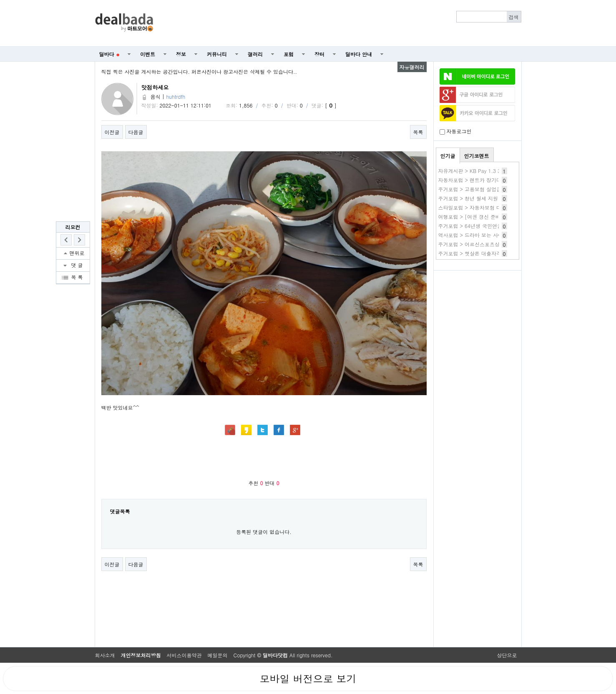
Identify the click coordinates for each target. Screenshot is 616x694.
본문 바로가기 (0, 0)
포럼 (289, 54)
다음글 (136, 132)
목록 (418, 132)
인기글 (448, 156)
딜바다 (109, 54)
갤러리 (255, 54)
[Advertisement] (342, 23)
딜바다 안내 (359, 54)
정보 (181, 54)
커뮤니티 (217, 54)
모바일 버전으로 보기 (308, 679)
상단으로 (507, 655)
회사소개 (105, 655)
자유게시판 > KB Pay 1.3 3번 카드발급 (483, 171)
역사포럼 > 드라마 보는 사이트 (473, 235)
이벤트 (148, 54)
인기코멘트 (477, 156)
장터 (319, 54)
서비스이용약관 (184, 655)
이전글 (112, 132)
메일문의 (218, 655)
